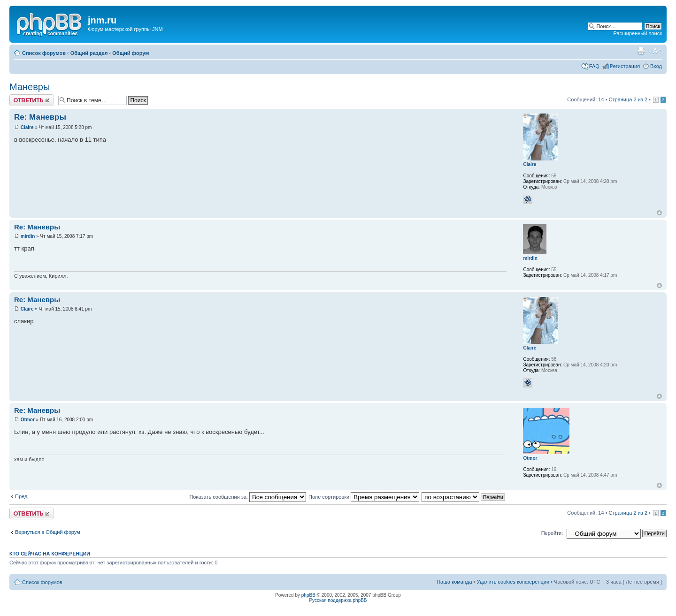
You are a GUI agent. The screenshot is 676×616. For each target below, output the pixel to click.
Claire (27, 127)
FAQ (594, 66)
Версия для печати (641, 51)
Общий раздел (89, 53)
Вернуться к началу (659, 213)
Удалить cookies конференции (513, 582)
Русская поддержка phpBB (338, 600)
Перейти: (552, 533)
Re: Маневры (40, 117)
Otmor (28, 420)
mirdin (28, 236)
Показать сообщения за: (248, 497)
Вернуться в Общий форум (48, 532)
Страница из (628, 99)
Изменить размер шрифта (655, 51)
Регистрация (625, 66)
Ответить (31, 100)
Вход (656, 66)
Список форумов (44, 53)
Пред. (22, 496)
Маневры (30, 87)
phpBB (308, 595)
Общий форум (131, 53)
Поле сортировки (364, 497)
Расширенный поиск (638, 33)
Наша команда (454, 582)
